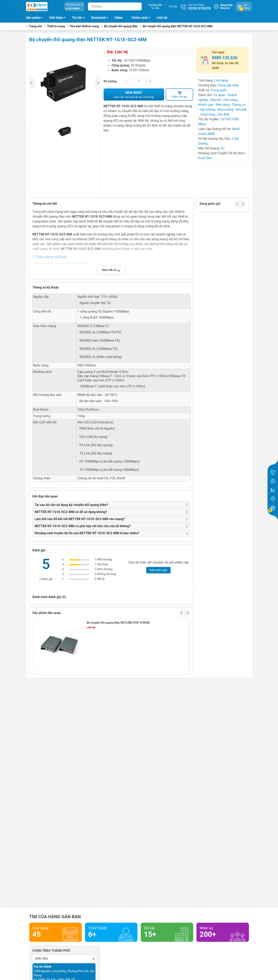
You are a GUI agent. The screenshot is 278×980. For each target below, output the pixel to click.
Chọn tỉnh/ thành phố (51, 951)
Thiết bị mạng (56, 26)
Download (101, 18)
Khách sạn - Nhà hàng (214, 105)
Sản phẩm (33, 18)
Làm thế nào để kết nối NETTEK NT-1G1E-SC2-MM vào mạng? (80, 519)
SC (223, 148)
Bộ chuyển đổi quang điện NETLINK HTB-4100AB (118, 623)
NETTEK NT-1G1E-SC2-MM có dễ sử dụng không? (71, 512)
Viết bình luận (158, 570)
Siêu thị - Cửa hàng (224, 100)
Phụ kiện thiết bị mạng (85, 26)
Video (119, 18)
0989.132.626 (225, 58)
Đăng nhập (226, 5)
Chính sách (142, 18)
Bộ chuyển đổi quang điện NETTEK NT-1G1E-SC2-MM (178, 26)
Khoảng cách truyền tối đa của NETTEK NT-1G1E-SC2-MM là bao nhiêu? (87, 533)
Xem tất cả (111, 270)
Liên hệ (162, 18)
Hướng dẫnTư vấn (155, 6)
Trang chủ (34, 26)
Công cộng (208, 114)
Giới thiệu (56, 18)
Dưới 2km (205, 158)
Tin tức (173, 6)
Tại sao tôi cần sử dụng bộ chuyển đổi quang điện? (71, 505)
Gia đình (224, 114)
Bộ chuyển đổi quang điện (121, 26)
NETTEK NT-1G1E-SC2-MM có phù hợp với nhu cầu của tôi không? (83, 526)
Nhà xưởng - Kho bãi (232, 110)
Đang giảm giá (210, 204)
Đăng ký (225, 8)
